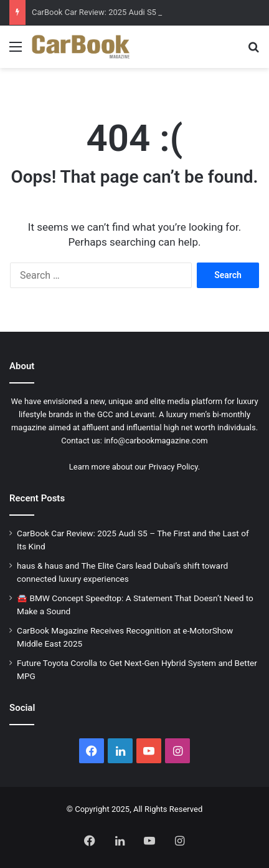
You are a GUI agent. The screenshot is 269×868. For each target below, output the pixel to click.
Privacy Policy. (174, 467)
